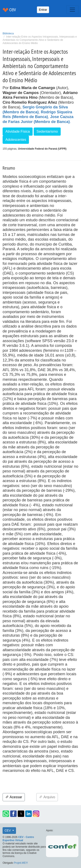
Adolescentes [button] (16, 140)
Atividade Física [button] (18, 131)
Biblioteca (8, 33)
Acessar (14, 797)
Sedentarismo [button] (47, 131)
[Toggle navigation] (72, 10)
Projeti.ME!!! (21, 863)
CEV (8, 830)
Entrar (43, 10)
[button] (6, 814)
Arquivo (47, 797)
